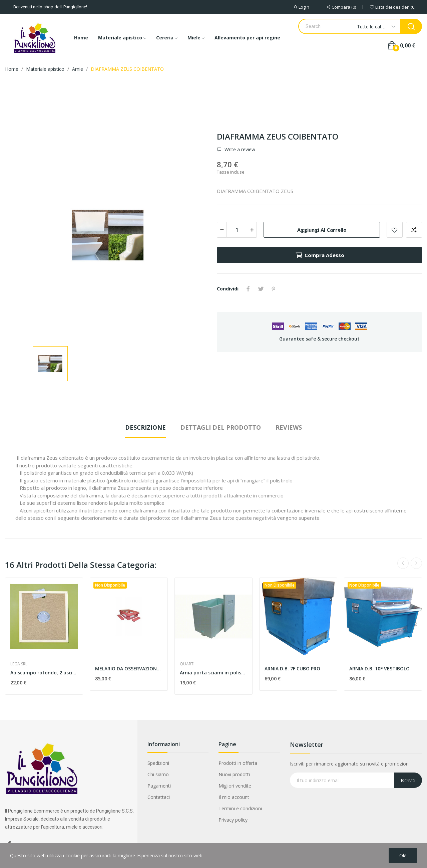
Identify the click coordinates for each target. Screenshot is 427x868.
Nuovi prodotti (234, 774)
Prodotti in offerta (238, 763)
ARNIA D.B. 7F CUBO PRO (292, 669)
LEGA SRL (19, 664)
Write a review (239, 150)
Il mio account (234, 797)
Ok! (403, 855)
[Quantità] (237, 230)
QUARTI (187, 664)
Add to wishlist (395, 230)
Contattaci (159, 797)
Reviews (289, 427)
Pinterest (274, 289)
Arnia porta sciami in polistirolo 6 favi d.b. (213, 673)
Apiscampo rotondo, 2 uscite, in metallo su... (44, 673)
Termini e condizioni (240, 808)
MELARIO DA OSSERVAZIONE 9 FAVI (129, 669)
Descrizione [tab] (145, 427)
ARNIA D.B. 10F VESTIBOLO (379, 669)
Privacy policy (233, 820)
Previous (403, 563)
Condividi (248, 289)
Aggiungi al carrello (322, 230)
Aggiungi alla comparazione (414, 230)
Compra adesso (320, 255)
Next (416, 563)
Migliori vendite (235, 786)
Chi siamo (158, 774)
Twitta (261, 289)
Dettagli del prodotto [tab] (221, 427)
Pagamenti (159, 786)
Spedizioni (158, 763)
